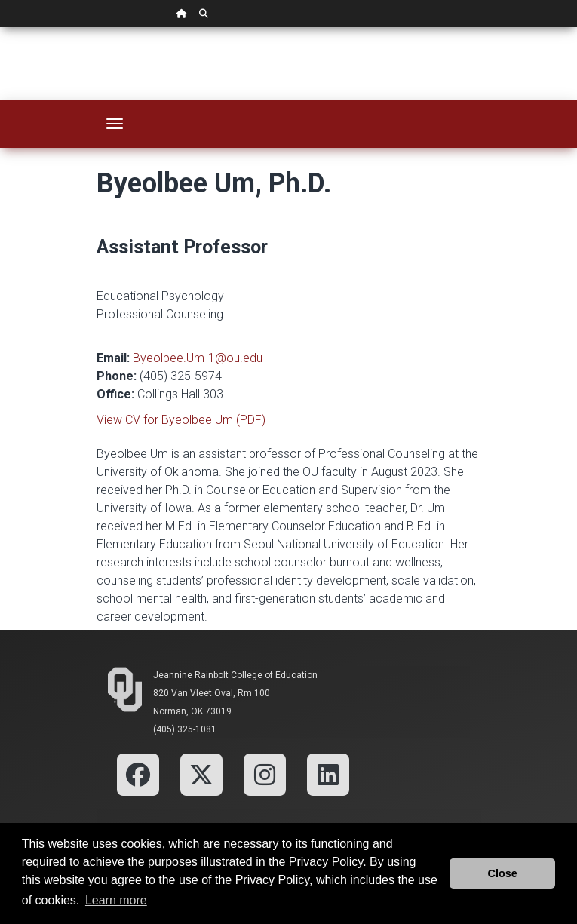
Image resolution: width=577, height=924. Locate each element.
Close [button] (503, 873)
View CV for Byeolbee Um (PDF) (181, 420)
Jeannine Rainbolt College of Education (235, 675)
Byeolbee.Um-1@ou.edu (198, 358)
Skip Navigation (0, 28)
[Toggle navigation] (115, 124)
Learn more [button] (116, 900)
